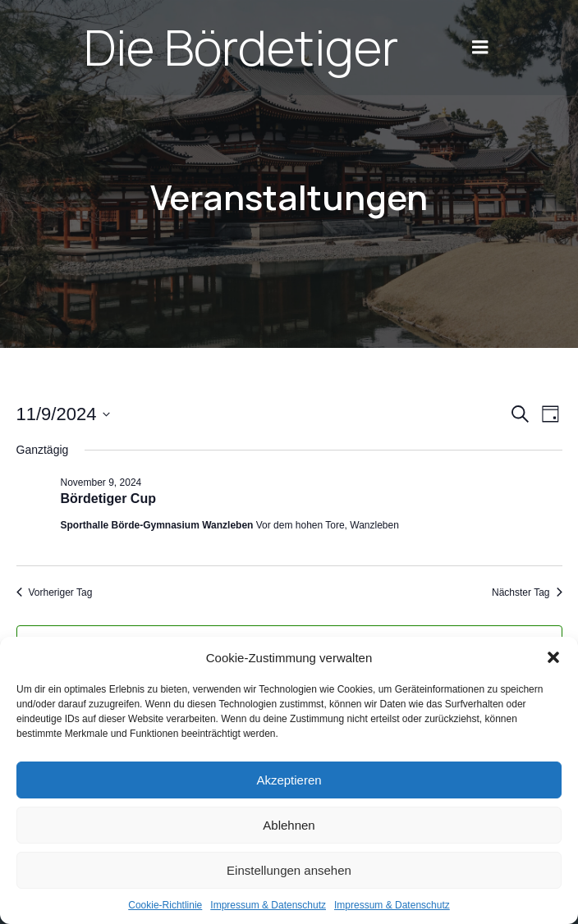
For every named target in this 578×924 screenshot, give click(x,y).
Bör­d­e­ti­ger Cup (108, 499)
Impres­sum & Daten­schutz (268, 905)
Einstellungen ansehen (289, 870)
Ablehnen (289, 825)
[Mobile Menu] (480, 48)
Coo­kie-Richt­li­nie (165, 905)
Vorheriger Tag (55, 592)
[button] (553, 657)
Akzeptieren (289, 780)
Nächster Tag (527, 592)
